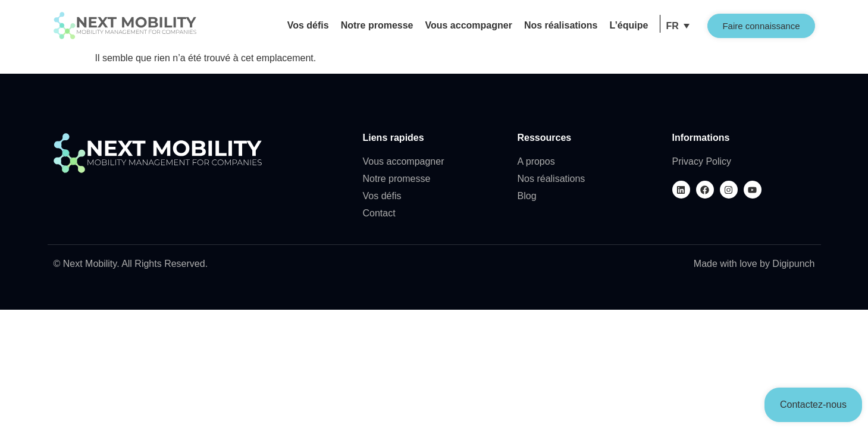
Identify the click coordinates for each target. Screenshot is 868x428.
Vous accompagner (468, 25)
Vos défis (308, 25)
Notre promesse (377, 25)
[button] (678, 26)
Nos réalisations (561, 25)
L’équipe (629, 25)
